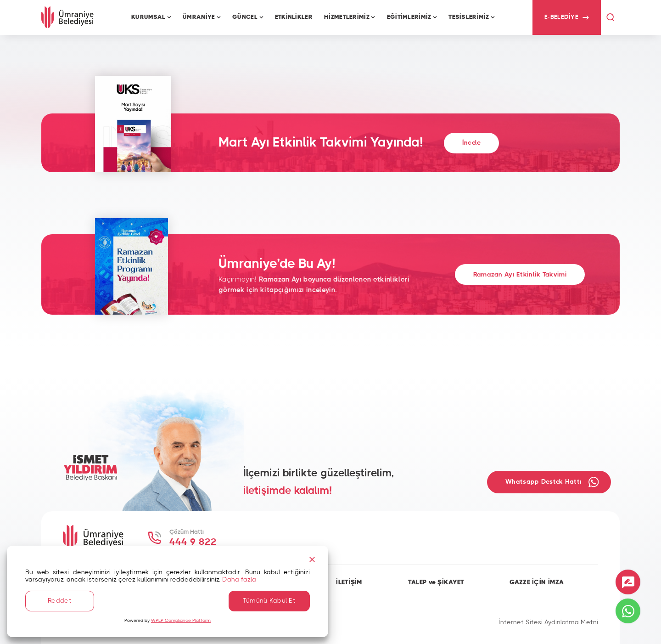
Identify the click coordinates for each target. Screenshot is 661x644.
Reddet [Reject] (60, 601)
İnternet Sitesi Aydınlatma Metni (548, 622)
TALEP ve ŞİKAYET (436, 582)
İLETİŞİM (349, 582)
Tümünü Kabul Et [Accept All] (269, 601)
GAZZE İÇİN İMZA (537, 582)
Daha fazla (239, 580)
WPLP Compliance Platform (181, 621)
